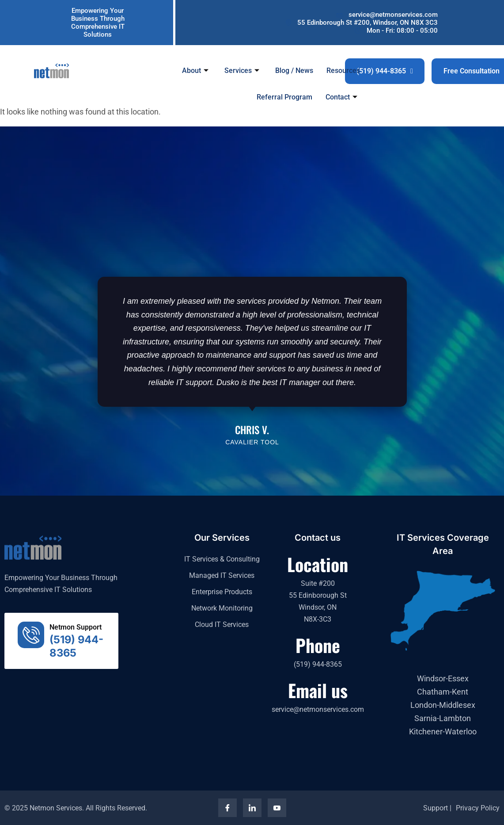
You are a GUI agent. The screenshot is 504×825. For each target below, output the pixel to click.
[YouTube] (277, 808)
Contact (342, 97)
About (196, 70)
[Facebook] (227, 808)
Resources (344, 70)
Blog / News (295, 70)
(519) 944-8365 (385, 71)
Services (242, 70)
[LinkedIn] (252, 808)
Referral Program (285, 97)
